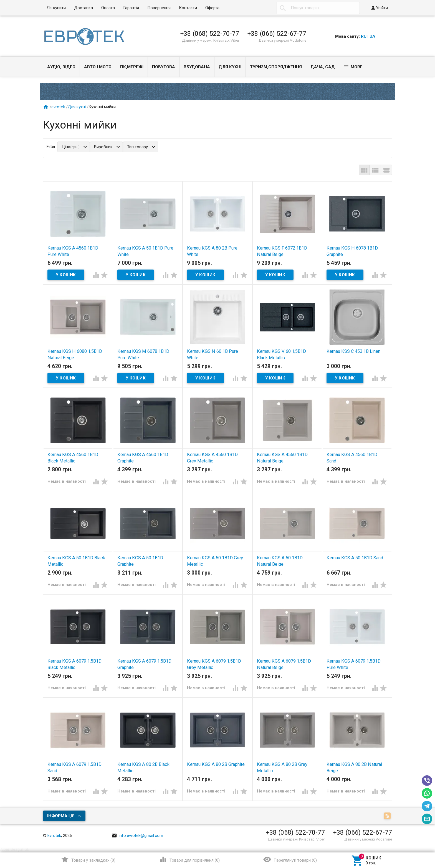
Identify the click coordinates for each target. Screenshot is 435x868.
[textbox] (318, 8)
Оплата (108, 8)
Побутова (164, 67)
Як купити (56, 8)
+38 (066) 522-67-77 (277, 34)
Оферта (212, 8)
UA (372, 36)
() (88, 859)
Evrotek (54, 836)
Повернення (159, 8)
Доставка (84, 8)
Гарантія (131, 8)
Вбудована (197, 67)
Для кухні (230, 67)
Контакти (188, 8)
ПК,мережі (132, 67)
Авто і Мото (98, 67)
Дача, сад (323, 67)
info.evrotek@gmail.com (137, 836)
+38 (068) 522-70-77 (210, 34)
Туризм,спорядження (276, 67)
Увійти (379, 8)
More (353, 67)
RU (364, 36)
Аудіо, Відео (61, 67)
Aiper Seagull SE (15, 849)
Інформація (61, 816)
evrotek (58, 107)
